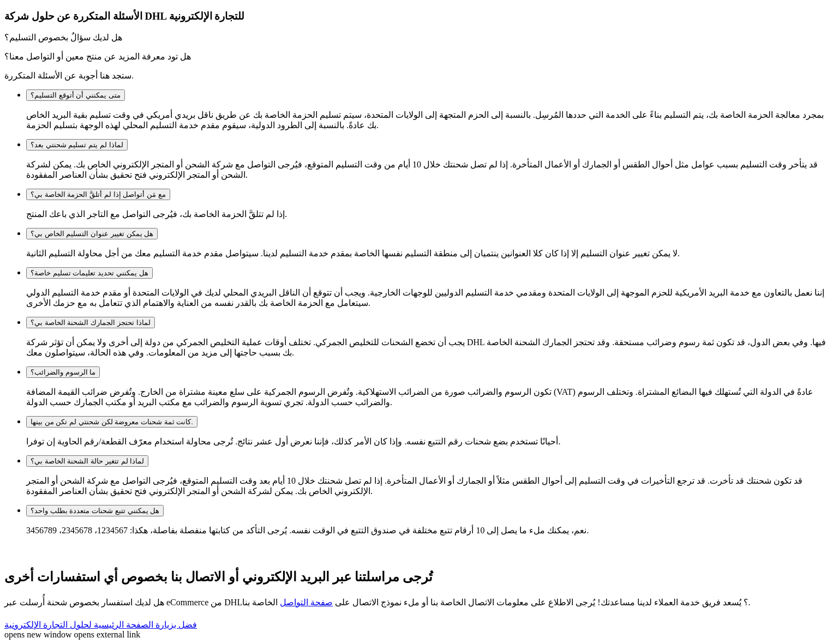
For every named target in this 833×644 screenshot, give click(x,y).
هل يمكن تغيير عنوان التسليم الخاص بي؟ (92, 234)
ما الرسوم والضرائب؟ (63, 372)
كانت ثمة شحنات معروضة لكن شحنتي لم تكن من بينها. (112, 422)
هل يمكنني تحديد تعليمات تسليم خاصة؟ (89, 273)
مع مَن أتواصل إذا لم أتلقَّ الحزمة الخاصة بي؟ (98, 194)
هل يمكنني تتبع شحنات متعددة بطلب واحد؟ (95, 511)
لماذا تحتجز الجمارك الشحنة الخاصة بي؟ (91, 323)
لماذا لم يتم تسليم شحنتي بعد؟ (77, 145)
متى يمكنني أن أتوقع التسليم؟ (76, 95)
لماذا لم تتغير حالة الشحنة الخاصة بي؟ (87, 461)
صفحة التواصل (306, 602)
